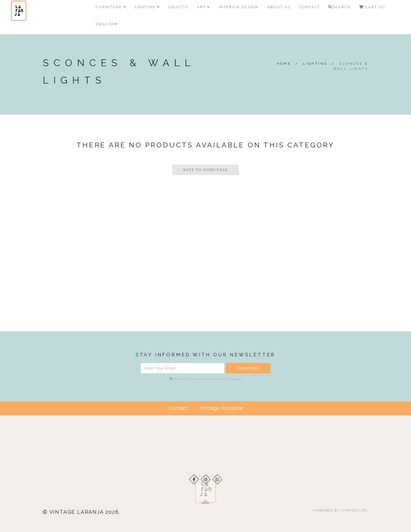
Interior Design (239, 7)
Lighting (147, 7)
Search (339, 7)
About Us (279, 7)
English (107, 24)
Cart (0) (372, 7)
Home (284, 64)
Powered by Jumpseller (340, 510)
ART (204, 7)
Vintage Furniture (222, 408)
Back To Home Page (205, 170)
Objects (178, 7)
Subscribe (248, 368)
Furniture (111, 7)
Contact (309, 7)
